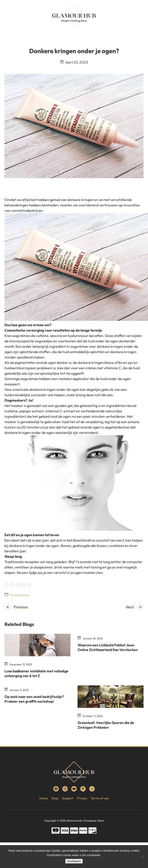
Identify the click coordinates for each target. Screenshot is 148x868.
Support (68, 798)
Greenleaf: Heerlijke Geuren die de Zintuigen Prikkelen (106, 725)
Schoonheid (20, 595)
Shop (55, 798)
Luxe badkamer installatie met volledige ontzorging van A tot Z (36, 673)
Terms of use (100, 798)
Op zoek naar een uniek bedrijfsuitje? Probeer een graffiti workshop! (34, 699)
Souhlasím (74, 861)
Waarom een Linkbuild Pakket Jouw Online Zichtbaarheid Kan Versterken (108, 647)
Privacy (82, 798)
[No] (142, 857)
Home (44, 798)
